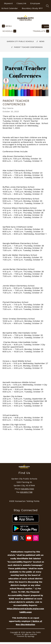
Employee (35, 3)
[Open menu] (7, 26)
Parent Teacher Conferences (28, 47)
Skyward (8, 3)
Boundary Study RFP (32, 8)
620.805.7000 (28, 489)
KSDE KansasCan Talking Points (24, 501)
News (42, 41)
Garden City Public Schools (20, 41)
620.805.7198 (26, 492)
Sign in (47, 26)
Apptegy (31, 636)
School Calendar (10, 8)
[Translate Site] (41, 31)
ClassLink (21, 3)
